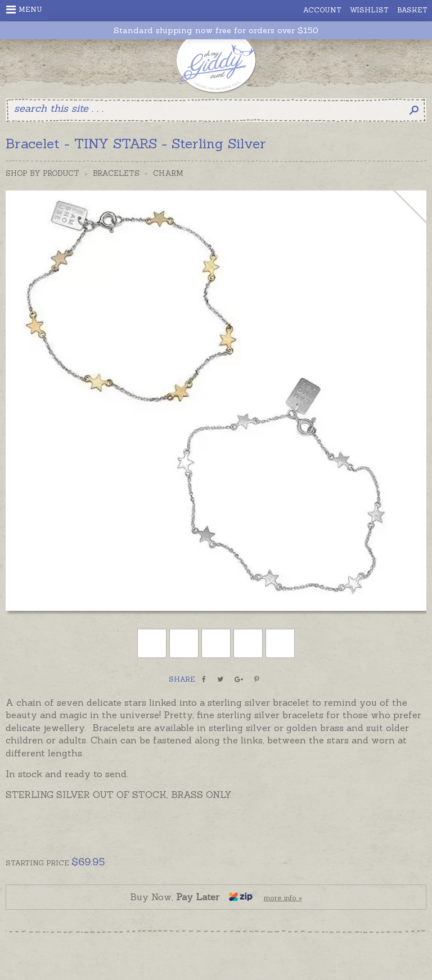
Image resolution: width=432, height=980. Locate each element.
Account (322, 10)
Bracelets (116, 173)
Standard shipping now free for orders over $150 (216, 31)
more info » (283, 898)
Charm (168, 173)
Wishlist (369, 10)
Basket (412, 10)
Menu (24, 10)
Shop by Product (42, 173)
